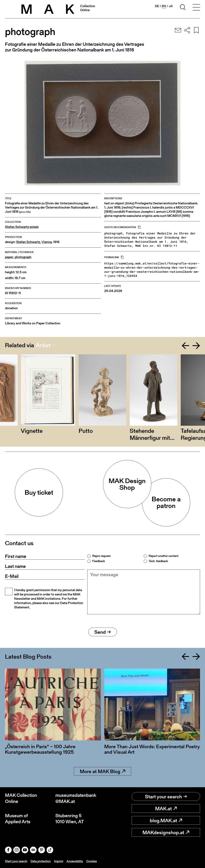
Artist (43, 345)
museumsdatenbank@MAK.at (76, 798)
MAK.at (166, 808)
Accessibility (75, 861)
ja (171, 6)
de (157, 6)
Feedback (99, 561)
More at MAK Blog (102, 771)
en (164, 6)
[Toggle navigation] (196, 8)
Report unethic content (164, 556)
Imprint (59, 861)
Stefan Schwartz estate (22, 227)
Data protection (41, 861)
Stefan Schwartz (28, 242)
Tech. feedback (158, 561)
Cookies (92, 861)
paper (9, 257)
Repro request (101, 556)
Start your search (166, 796)
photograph (23, 257)
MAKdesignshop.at (166, 832)
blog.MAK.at (166, 820)
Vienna (47, 242)
